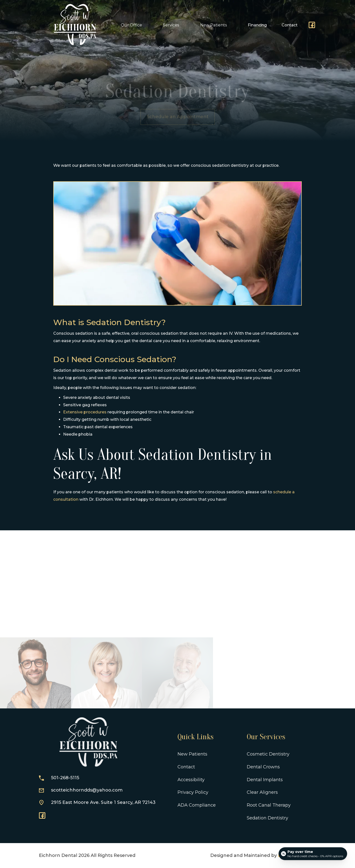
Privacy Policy (193, 792)
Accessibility (191, 780)
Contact (290, 25)
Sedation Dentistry (267, 818)
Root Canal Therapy (269, 805)
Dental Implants (265, 780)
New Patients (192, 754)
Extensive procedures (85, 412)
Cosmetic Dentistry (268, 754)
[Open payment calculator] (313, 854)
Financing (257, 25)
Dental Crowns (263, 767)
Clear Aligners (262, 792)
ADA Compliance (197, 805)
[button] (133, 25)
